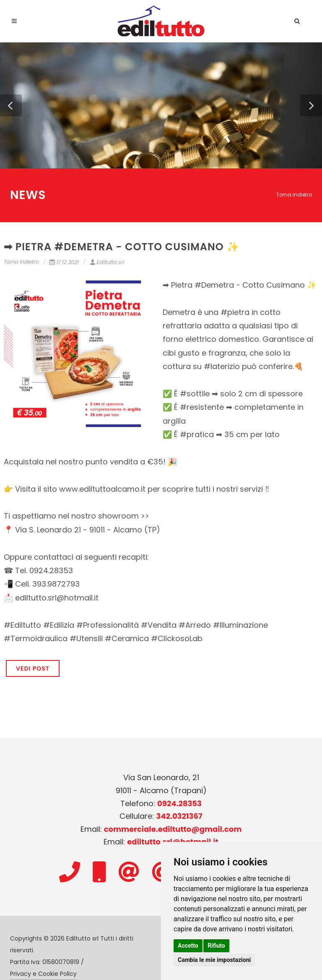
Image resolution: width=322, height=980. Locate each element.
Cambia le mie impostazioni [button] (214, 960)
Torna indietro (294, 195)
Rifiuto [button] (216, 946)
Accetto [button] (188, 946)
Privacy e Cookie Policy (43, 974)
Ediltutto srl (107, 262)
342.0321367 (179, 816)
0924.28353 (179, 803)
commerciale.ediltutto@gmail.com (173, 829)
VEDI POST (33, 668)
